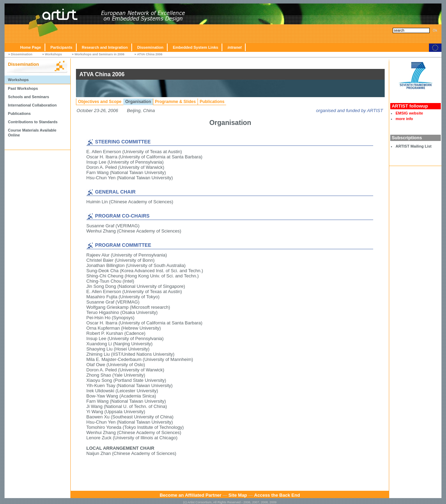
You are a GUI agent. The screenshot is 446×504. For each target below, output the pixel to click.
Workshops (53, 54)
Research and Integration (105, 47)
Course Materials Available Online (32, 133)
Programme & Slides (175, 102)
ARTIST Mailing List (413, 146)
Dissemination (150, 47)
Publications (19, 113)
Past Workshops (23, 88)
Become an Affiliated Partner (190, 495)
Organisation (138, 102)
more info (404, 119)
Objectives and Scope (100, 102)
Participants (61, 47)
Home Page (31, 47)
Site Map (238, 495)
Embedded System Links (195, 47)
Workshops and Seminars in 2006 (99, 54)
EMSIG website (409, 113)
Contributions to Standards (33, 122)
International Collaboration (32, 105)
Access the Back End (277, 495)
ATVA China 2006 (150, 54)
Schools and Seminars (29, 97)
